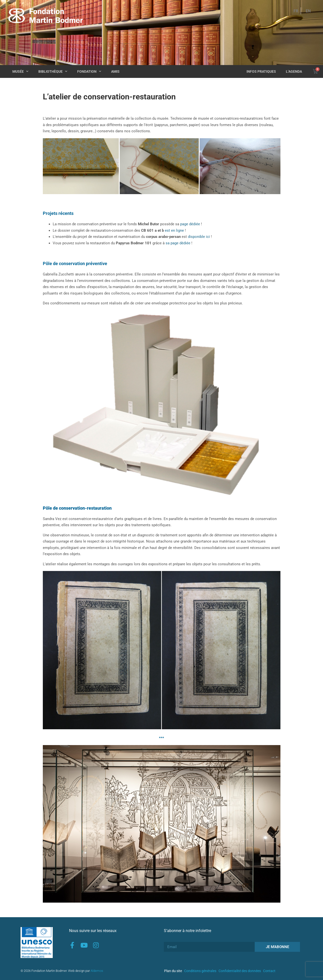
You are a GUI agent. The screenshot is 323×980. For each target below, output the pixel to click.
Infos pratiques (261, 71)
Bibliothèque (53, 71)
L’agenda (294, 71)
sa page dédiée (178, 243)
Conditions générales (200, 971)
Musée (20, 71)
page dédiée (190, 224)
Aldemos (97, 971)
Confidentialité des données (240, 971)
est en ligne (174, 230)
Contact (269, 971)
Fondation (89, 71)
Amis (115, 71)
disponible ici (199, 237)
